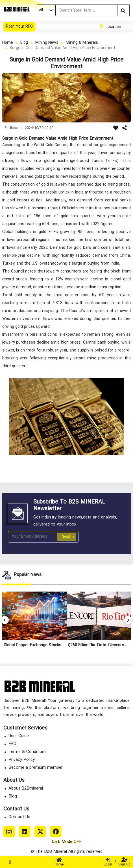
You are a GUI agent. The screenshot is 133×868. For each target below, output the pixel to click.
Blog (24, 43)
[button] (128, 620)
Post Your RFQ (19, 27)
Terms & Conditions (28, 752)
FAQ (12, 744)
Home (8, 43)
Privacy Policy (22, 760)
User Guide (19, 736)
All (41, 10)
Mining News (47, 43)
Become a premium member (36, 768)
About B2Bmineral (26, 789)
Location (113, 27)
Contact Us (19, 817)
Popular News (28, 575)
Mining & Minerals (82, 43)
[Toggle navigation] (10, 862)
